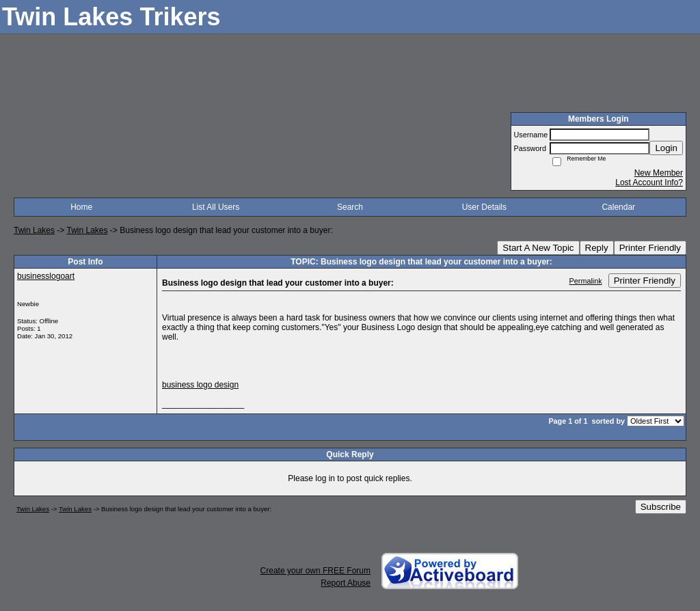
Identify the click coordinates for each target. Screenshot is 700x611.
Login (666, 148)
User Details (484, 207)
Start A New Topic (538, 248)
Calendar (618, 207)
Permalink (586, 281)
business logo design (200, 385)
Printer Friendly (650, 248)
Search (350, 207)
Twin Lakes (34, 230)
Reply (597, 248)
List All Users (216, 207)
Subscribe (661, 507)
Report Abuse (346, 583)
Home (81, 207)
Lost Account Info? (649, 182)
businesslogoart (46, 276)
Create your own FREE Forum (315, 571)
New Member (659, 173)
